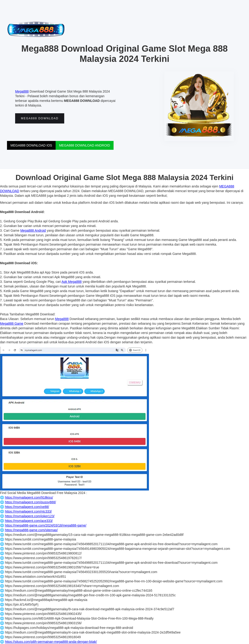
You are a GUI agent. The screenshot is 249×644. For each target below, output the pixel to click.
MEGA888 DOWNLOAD (40, 118)
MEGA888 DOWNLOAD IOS (31, 145)
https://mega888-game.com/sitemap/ (31, 530)
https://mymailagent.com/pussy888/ (30, 502)
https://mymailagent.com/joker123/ (30, 516)
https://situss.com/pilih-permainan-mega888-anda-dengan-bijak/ (51, 642)
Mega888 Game (12, 324)
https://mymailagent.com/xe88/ (27, 507)
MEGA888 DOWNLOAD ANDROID (85, 145)
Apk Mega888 (71, 282)
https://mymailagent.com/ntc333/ (28, 511)
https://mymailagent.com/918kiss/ (29, 497)
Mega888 (22, 91)
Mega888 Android (33, 230)
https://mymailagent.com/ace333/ (29, 521)
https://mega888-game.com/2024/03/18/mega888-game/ (46, 525)
